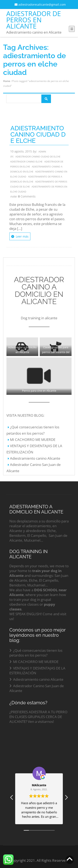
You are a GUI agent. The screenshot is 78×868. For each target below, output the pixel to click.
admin (42, 152)
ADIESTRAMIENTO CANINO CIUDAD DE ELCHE (38, 134)
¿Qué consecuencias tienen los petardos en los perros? (36, 653)
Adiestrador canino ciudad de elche (38, 157)
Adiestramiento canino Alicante (35, 458)
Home (7, 81)
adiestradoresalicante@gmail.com (40, 4)
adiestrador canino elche (26, 162)
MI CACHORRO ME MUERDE (33, 440)
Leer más (20, 236)
